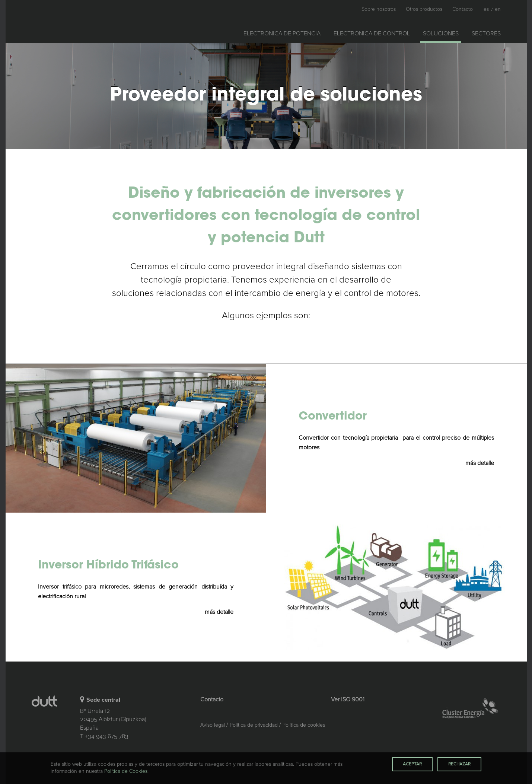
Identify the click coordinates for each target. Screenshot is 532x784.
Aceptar (412, 764)
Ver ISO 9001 (348, 699)
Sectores (486, 34)
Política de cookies (304, 725)
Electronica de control (372, 34)
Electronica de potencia (282, 34)
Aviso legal (213, 725)
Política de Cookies (126, 771)
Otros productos (424, 9)
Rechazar (459, 764)
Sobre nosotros (379, 9)
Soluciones (444, 32)
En (498, 9)
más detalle (480, 463)
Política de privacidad (254, 725)
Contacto (463, 9)
